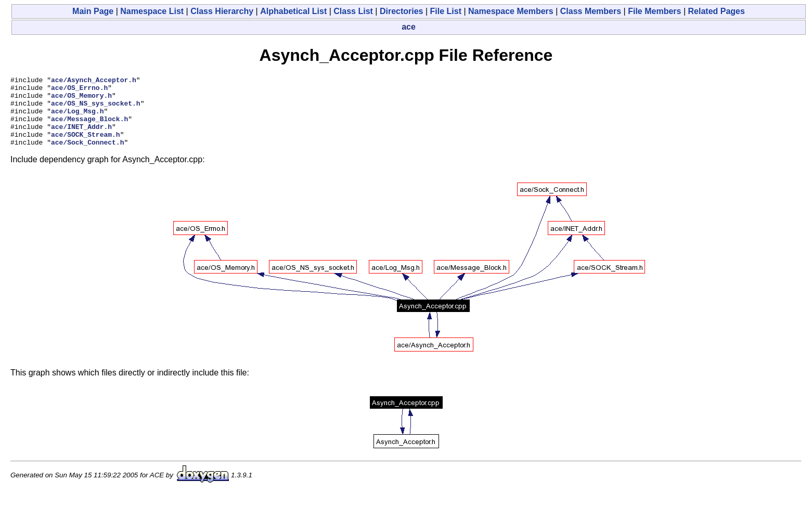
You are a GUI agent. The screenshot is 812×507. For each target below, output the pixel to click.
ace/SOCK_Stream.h (86, 147)
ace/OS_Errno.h (79, 90)
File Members (654, 11)
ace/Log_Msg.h (77, 119)
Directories (402, 11)
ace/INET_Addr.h (81, 137)
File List (446, 11)
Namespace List (152, 11)
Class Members (591, 11)
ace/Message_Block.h (89, 128)
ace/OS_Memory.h (81, 100)
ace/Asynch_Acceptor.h (94, 81)
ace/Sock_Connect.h (87, 156)
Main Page (93, 11)
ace (409, 27)
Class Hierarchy (222, 11)
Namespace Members (511, 11)
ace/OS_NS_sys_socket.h (96, 109)
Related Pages (717, 11)
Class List (353, 11)
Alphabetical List (293, 11)
